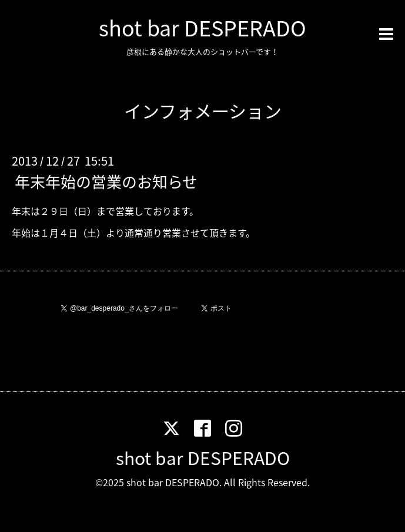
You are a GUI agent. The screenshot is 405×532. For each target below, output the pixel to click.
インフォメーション (203, 111)
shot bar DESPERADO (202, 28)
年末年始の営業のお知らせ (106, 181)
